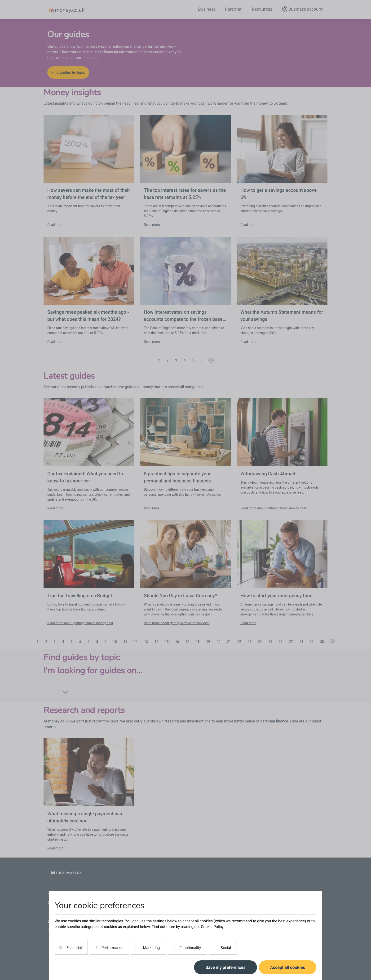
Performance (109, 948)
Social (222, 948)
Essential (70, 948)
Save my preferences (225, 967)
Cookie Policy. (213, 927)
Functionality (186, 948)
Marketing (147, 948)
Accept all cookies (288, 967)
